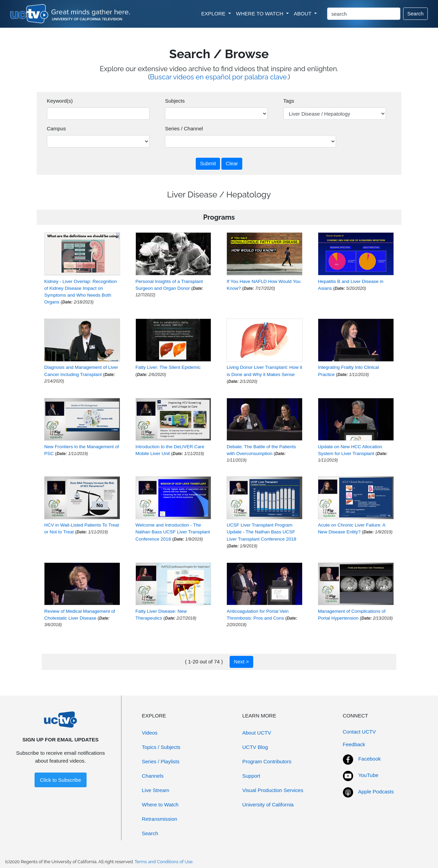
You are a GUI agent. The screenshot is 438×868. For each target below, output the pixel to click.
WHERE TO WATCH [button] (260, 14)
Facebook (370, 759)
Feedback (354, 744)
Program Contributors (267, 761)
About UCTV (257, 733)
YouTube (368, 775)
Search (415, 14)
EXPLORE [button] (214, 14)
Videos (150, 733)
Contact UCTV (359, 732)
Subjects (175, 101)
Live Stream (156, 790)
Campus (56, 128)
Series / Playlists (161, 761)
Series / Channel (184, 128)
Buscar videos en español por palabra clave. (219, 77)
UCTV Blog (255, 747)
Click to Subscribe (61, 780)
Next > (242, 662)
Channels (153, 776)
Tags (289, 101)
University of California (268, 805)
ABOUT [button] (304, 14)
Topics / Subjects (161, 747)
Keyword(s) (60, 101)
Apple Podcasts (376, 792)
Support (251, 776)
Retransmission (160, 819)
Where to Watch (160, 805)
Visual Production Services (273, 790)
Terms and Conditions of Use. (164, 862)
